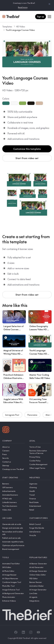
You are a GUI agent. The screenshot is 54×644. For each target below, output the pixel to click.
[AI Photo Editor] (14, 571)
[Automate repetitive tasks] (14, 542)
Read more (23, 7)
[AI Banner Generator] (41, 564)
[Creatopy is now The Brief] (14, 469)
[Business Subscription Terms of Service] (41, 452)
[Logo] (6, 430)
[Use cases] (14, 518)
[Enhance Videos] (14, 601)
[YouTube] (38, 632)
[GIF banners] (14, 487)
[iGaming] (41, 487)
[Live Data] (41, 593)
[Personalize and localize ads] (14, 533)
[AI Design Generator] (41, 571)
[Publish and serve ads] (14, 538)
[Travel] (41, 495)
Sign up (41, 16)
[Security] (14, 458)
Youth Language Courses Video (20, 30)
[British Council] (41, 524)
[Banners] (14, 484)
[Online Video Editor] (41, 575)
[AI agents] (41, 597)
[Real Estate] (41, 502)
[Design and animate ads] (14, 528)
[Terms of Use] (41, 447)
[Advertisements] (14, 491)
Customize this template (27, 149)
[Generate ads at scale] (14, 524)
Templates (7, 26)
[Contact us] (14, 462)
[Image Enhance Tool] (14, 590)
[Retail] (41, 510)
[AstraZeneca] (41, 532)
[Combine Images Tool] (14, 582)
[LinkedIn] (23, 632)
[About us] (14, 447)
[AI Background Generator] (14, 593)
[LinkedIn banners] (14, 502)
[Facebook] (16, 632)
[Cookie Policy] (41, 461)
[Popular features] (41, 557)
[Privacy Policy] (41, 457)
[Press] (14, 454)
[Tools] (14, 557)
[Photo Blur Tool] (14, 586)
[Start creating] (14, 478)
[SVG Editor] (14, 567)
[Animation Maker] (41, 586)
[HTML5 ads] (14, 499)
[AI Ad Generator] (41, 567)
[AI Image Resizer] (14, 575)
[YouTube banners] (14, 506)
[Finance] (41, 499)
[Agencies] (41, 484)
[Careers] (14, 451)
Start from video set (27, 158)
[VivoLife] (41, 535)
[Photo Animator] (14, 597)
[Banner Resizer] (41, 582)
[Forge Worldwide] (41, 528)
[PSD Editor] (41, 578)
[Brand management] (14, 549)
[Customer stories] (41, 518)
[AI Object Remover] (14, 578)
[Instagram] (31, 632)
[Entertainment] (41, 506)
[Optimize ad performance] (14, 545)
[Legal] (41, 441)
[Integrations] (41, 601)
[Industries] (41, 478)
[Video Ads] (14, 510)
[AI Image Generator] (41, 590)
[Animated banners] (14, 495)
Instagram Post (12, 416)
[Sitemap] (14, 465)
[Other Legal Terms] (41, 468)
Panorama (32, 416)
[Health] (41, 491)
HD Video (21, 26)
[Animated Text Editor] (14, 564)
